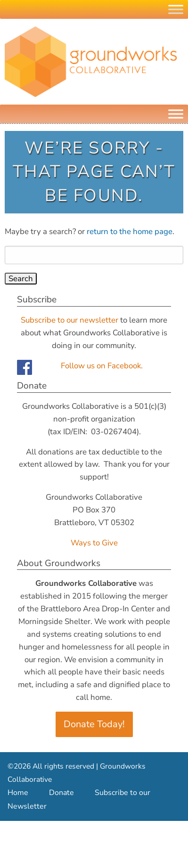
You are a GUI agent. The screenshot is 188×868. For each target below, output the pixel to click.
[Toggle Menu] (176, 9)
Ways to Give (94, 543)
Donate (61, 793)
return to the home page (130, 231)
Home (18, 793)
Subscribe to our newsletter (69, 320)
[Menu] (176, 114)
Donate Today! (94, 724)
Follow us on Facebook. (102, 366)
